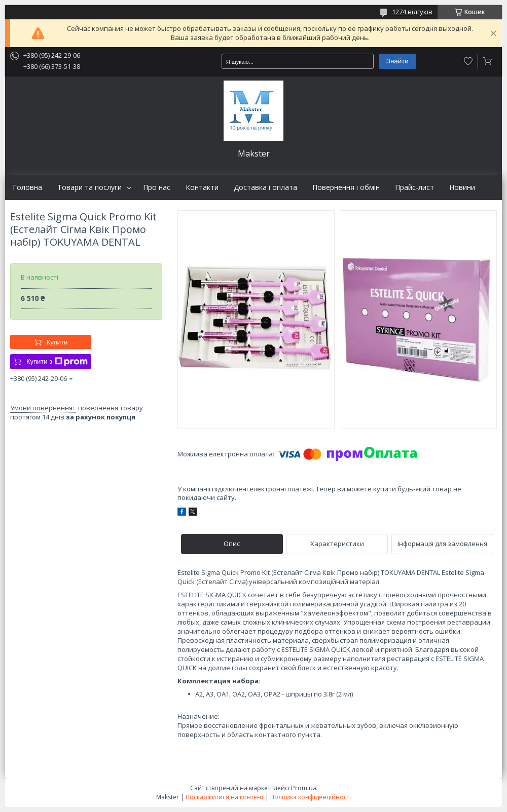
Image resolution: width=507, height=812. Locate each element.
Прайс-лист (414, 187)
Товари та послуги (89, 187)
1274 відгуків (412, 12)
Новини (462, 187)
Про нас (157, 187)
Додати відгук (468, 61)
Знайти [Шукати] (397, 61)
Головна (27, 187)
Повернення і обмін (346, 187)
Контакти (202, 187)
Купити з (57, 362)
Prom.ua (304, 788)
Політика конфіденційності (311, 797)
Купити (57, 342)
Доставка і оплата (265, 187)
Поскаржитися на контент (225, 797)
